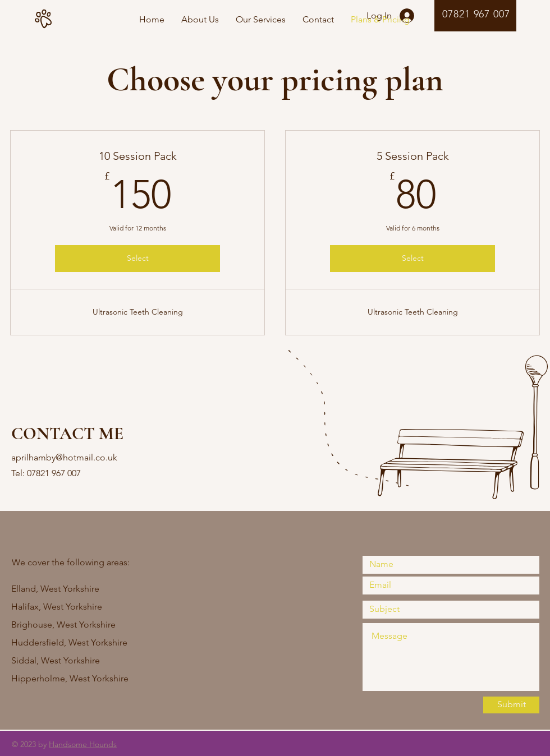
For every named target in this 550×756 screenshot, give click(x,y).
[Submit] (511, 705)
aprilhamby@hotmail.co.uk (64, 457)
